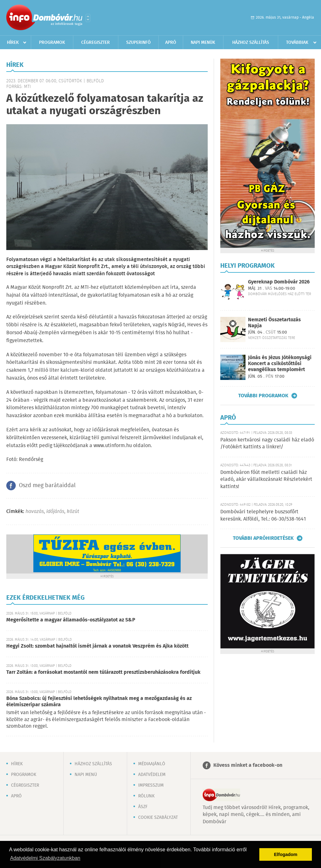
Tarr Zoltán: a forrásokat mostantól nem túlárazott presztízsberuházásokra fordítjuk (103, 672)
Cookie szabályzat (158, 818)
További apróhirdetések (263, 538)
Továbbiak (297, 43)
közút (73, 512)
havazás (35, 512)
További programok (263, 396)
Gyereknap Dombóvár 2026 (279, 282)
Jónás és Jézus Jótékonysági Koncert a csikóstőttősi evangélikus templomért (280, 364)
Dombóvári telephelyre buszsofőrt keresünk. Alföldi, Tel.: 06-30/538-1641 (263, 515)
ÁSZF (143, 807)
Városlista (88, 18)
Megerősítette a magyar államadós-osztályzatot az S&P (71, 620)
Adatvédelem (152, 775)
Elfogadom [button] (286, 854)
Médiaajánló (152, 764)
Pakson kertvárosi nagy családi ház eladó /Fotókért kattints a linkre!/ (267, 443)
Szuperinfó (138, 43)
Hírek (13, 43)
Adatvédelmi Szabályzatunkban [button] (45, 858)
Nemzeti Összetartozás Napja (274, 323)
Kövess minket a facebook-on (248, 765)
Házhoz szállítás (251, 43)
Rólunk (146, 796)
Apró (171, 43)
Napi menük (203, 43)
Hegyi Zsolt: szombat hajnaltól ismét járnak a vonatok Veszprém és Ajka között (97, 646)
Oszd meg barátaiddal (47, 486)
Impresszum (151, 785)
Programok (52, 43)
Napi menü (86, 775)
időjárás (55, 512)
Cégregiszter (96, 43)
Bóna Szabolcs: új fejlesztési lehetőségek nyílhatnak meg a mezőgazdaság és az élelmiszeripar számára (99, 702)
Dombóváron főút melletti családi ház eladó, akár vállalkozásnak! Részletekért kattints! (266, 480)
